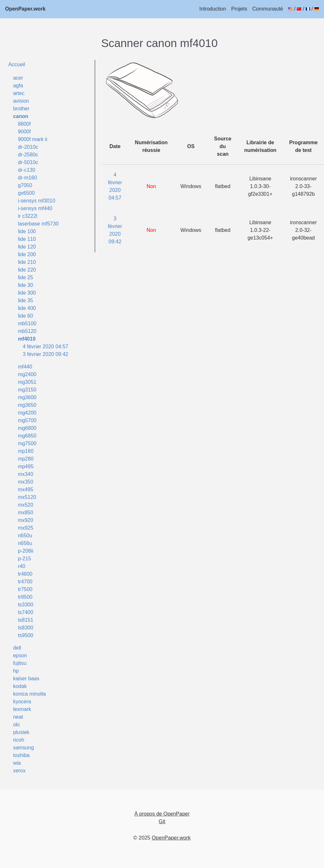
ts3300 (26, 605)
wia (17, 763)
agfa (18, 86)
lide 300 (27, 293)
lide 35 (25, 300)
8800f (24, 124)
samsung (24, 748)
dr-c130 (27, 170)
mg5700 (27, 420)
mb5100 (27, 324)
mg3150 (27, 390)
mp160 (26, 451)
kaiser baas (26, 679)
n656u (25, 543)
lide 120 (27, 247)
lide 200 (27, 254)
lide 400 (27, 308)
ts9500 (26, 635)
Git (162, 821)
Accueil (17, 64)
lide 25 (25, 277)
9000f (24, 132)
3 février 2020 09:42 (45, 354)
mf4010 (27, 339)
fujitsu (20, 663)
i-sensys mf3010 (37, 201)
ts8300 (26, 628)
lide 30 (25, 285)
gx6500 (26, 193)
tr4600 (25, 574)
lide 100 (27, 231)
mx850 (26, 513)
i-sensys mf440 (35, 208)
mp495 (26, 466)
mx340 (26, 474)
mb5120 (27, 331)
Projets (239, 9)
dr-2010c (28, 147)
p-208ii (26, 551)
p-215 (24, 559)
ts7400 (26, 612)
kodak (20, 686)
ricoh (19, 740)
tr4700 (25, 582)
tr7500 (25, 589)
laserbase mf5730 (38, 224)
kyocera (22, 702)
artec (19, 93)
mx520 (26, 505)
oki (16, 725)
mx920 (26, 520)
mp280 (26, 459)
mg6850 (27, 436)
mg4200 (27, 413)
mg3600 (27, 397)
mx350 (26, 482)
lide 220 (27, 270)
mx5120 (27, 497)
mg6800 (27, 428)
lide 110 (27, 239)
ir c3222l (28, 216)
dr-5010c (28, 162)
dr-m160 (28, 178)
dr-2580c (28, 155)
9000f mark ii (33, 139)
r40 (22, 566)
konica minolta (29, 694)
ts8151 (26, 620)
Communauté (268, 9)
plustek (21, 732)
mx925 (26, 528)
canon (21, 116)
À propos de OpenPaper (162, 814)
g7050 (25, 185)
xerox (19, 771)
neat (18, 717)
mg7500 (27, 443)
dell (17, 648)
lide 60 (25, 316)
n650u (25, 536)
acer (18, 78)
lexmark (22, 709)
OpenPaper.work (25, 9)
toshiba (21, 755)
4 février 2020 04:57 (45, 347)
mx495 (26, 489)
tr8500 (25, 597)
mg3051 (27, 382)
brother (21, 109)
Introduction (213, 9)
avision (21, 101)
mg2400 (27, 374)
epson (20, 655)
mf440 (25, 367)
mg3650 (27, 405)
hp (16, 671)
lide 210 (27, 262)
